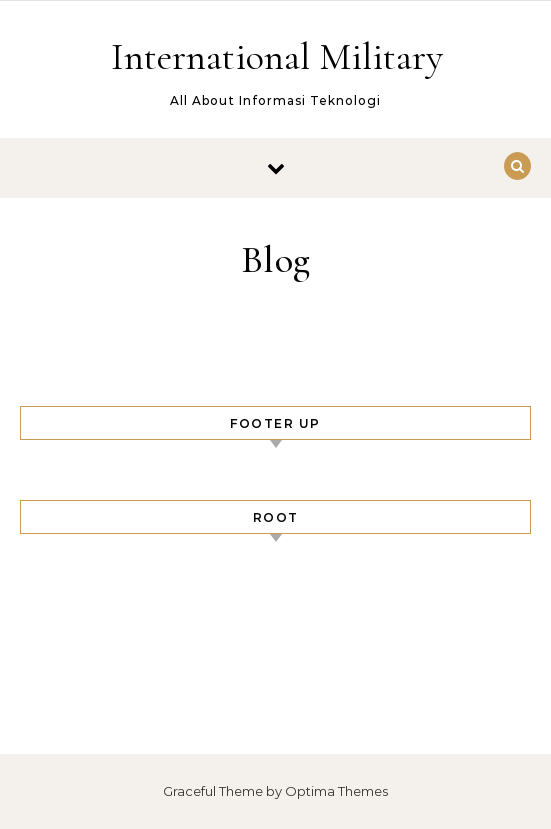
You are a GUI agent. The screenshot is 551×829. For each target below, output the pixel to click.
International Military (277, 57)
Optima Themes (336, 791)
